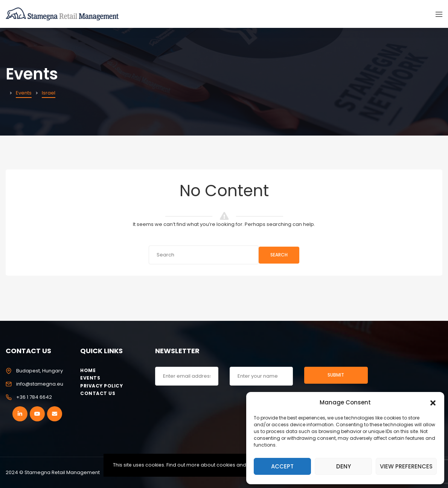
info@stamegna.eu (40, 384)
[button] (433, 402)
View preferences (406, 466)
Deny (344, 466)
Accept (282, 466)
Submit (336, 375)
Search (279, 255)
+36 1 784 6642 (34, 397)
